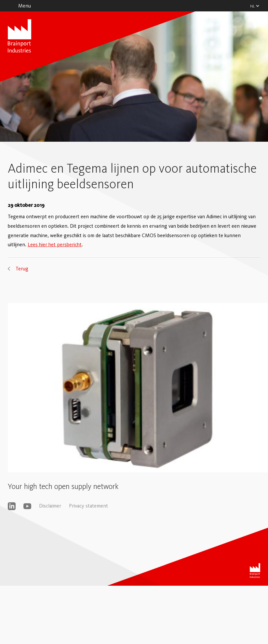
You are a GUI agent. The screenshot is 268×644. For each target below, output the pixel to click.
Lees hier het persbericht (55, 244)
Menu (25, 6)
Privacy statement (88, 506)
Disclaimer (50, 506)
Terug (22, 269)
